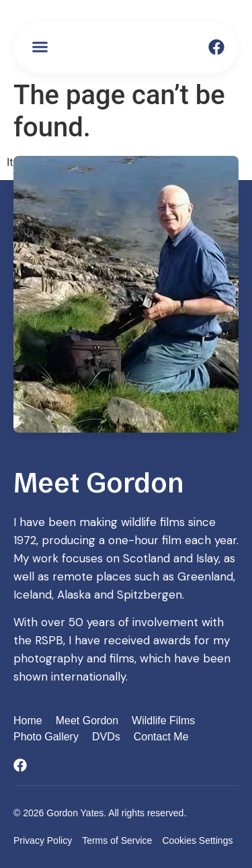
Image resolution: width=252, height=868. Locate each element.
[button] (40, 47)
